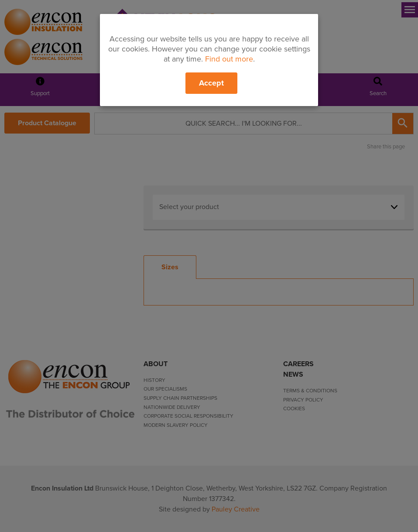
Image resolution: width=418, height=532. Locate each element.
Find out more (229, 59)
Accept (211, 83)
